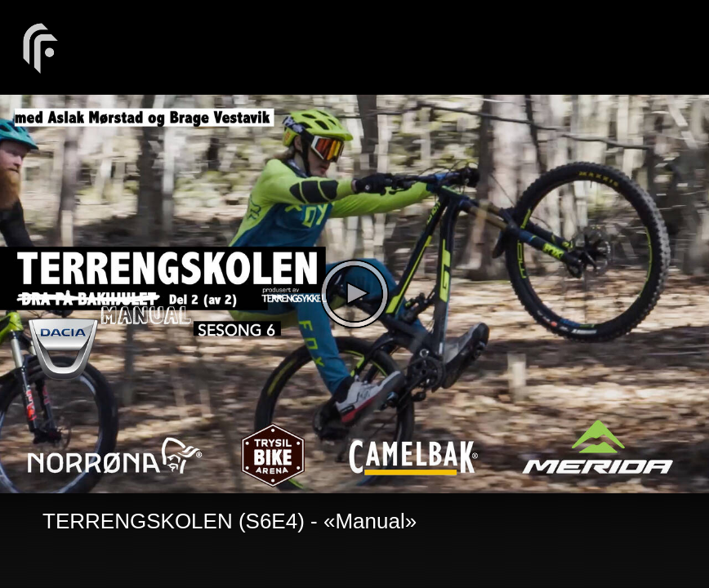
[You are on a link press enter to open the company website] (41, 47)
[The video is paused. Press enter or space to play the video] (354, 294)
